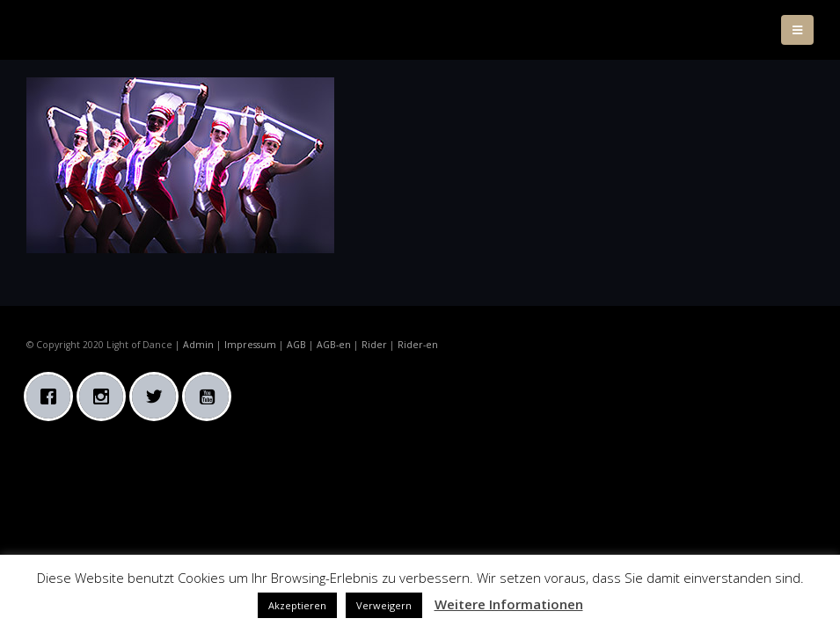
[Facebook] (53, 397)
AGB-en (334, 345)
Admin (198, 345)
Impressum (250, 345)
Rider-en (418, 345)
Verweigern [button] (384, 605)
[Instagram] (106, 397)
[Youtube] (211, 397)
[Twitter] (158, 397)
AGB (296, 345)
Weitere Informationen (509, 604)
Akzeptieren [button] (297, 605)
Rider (374, 345)
